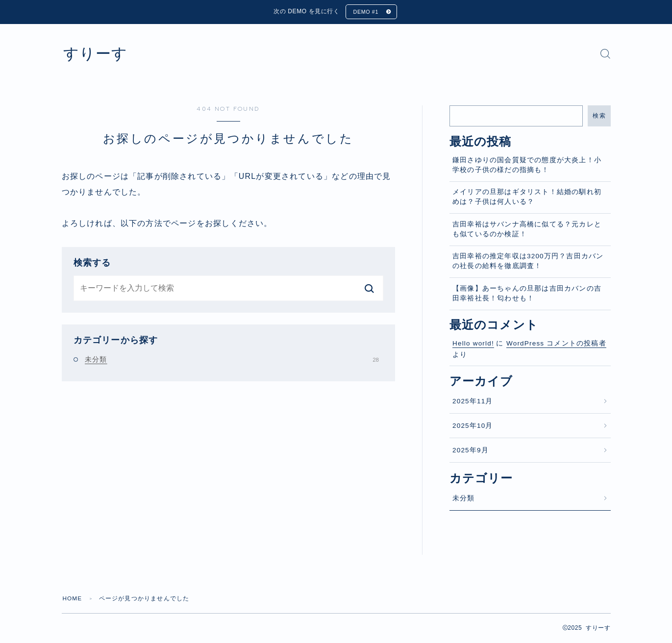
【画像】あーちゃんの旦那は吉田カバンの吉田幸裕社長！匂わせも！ (527, 294)
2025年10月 (473, 426)
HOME (73, 599)
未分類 (232, 360)
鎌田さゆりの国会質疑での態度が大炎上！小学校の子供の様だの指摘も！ (527, 165)
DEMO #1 (365, 12)
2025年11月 (473, 402)
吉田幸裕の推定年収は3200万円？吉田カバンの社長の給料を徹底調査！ (528, 262)
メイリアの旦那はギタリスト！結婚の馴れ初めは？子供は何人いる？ (527, 198)
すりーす (97, 54)
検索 (599, 116)
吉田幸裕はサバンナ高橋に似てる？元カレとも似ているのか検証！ (527, 230)
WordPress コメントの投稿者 (556, 344)
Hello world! (473, 344)
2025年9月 (471, 451)
